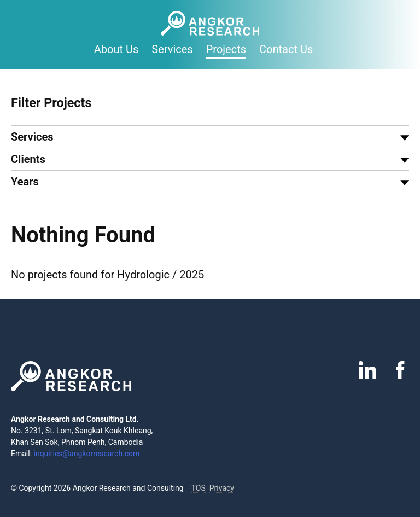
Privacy (222, 488)
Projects (226, 49)
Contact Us (286, 49)
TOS (199, 488)
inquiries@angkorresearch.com (87, 454)
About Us (116, 49)
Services (172, 49)
